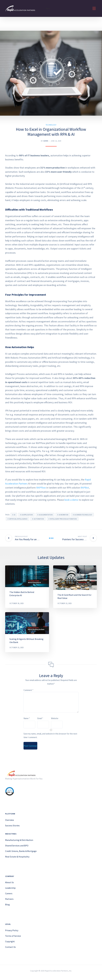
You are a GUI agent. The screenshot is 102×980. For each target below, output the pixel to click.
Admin (46, 141)
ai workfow (64, 515)
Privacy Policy (12, 930)
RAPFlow (41, 488)
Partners (9, 899)
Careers (9, 893)
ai (15, 515)
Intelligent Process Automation (63, 519)
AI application (27, 515)
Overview (9, 820)
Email (40, 718)
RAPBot (85, 488)
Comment (28, 690)
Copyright (10, 941)
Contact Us (10, 947)
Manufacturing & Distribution (19, 840)
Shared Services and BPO (17, 846)
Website (55, 718)
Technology (51, 125)
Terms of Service (13, 936)
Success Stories (12, 825)
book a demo (71, 500)
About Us (9, 882)
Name (27, 718)
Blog (7, 904)
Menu (46, 8)
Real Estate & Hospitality (17, 857)
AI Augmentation (46, 515)
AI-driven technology (83, 515)
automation (39, 519)
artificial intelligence (18, 519)
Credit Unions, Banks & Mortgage (21, 851)
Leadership (10, 888)
